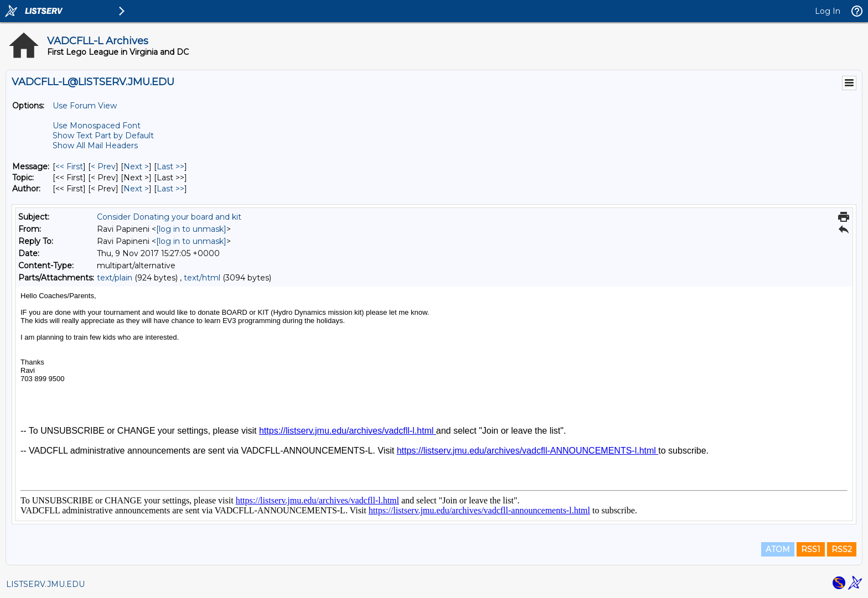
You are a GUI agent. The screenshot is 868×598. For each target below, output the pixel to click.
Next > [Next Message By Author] (136, 189)
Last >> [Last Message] (170, 167)
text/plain (115, 278)
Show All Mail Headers (95, 145)
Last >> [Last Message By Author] (170, 189)
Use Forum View (85, 106)
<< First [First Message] (69, 167)
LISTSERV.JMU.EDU (45, 584)
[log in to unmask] (191, 229)
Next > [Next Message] (136, 167)
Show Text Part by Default (103, 136)
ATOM (778, 549)
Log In (828, 11)
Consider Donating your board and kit (169, 217)
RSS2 (842, 549)
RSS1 (811, 549)
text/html (202, 278)
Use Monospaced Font (97, 126)
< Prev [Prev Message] (103, 167)
